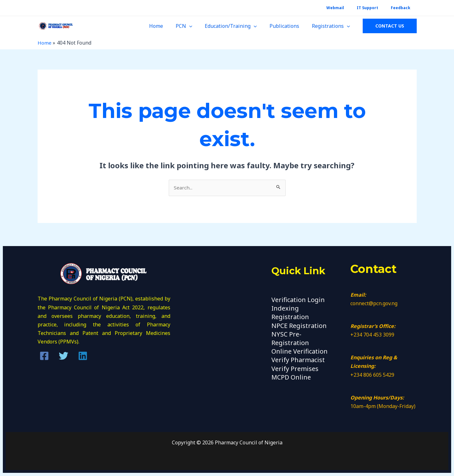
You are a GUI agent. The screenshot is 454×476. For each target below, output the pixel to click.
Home (167, 26)
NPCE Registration (299, 326)
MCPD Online (291, 377)
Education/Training (237, 26)
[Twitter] (64, 356)
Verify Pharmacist (298, 360)
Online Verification (300, 352)
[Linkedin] (83, 356)
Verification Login (298, 300)
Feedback (403, 8)
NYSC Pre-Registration (290, 339)
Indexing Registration (290, 313)
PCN (193, 26)
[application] (198, 26)
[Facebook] (44, 356)
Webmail (348, 8)
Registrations (332, 26)
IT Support (375, 8)
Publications (288, 26)
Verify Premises (295, 369)
